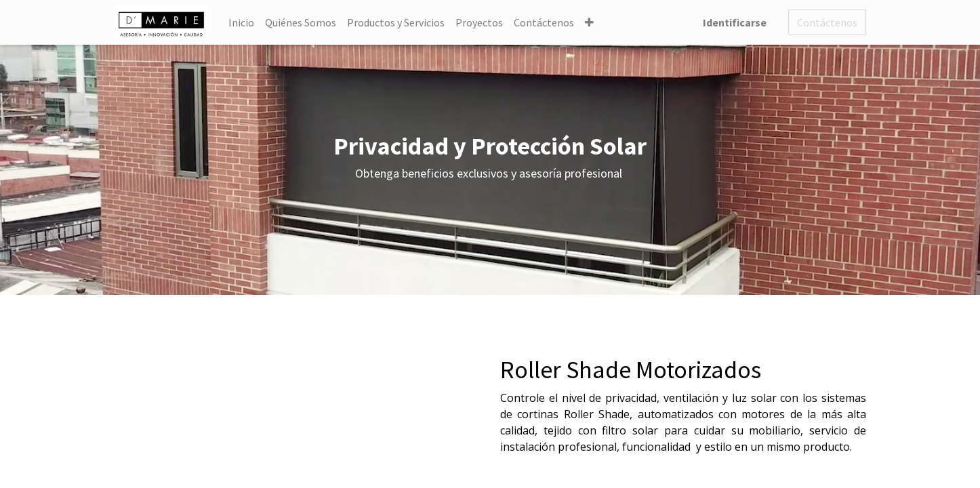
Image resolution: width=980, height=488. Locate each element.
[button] (589, 22)
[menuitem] (241, 22)
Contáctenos (827, 22)
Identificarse (735, 22)
